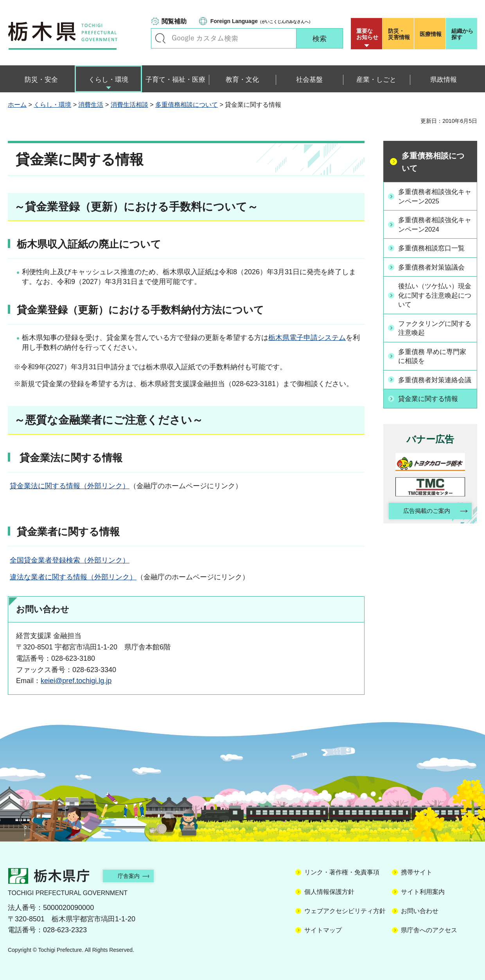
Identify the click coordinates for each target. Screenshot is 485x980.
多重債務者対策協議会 (435, 266)
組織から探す (462, 34)
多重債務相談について (187, 105)
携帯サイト (417, 872)
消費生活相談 (129, 105)
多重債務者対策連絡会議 (435, 385)
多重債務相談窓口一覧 (435, 248)
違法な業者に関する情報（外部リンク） (73, 577)
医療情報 (431, 34)
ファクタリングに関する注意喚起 (435, 328)
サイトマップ (323, 930)
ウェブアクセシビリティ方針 (345, 911)
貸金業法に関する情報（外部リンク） (70, 486)
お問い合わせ (420, 911)
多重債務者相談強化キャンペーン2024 (435, 225)
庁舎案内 (135, 876)
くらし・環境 (52, 105)
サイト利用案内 (423, 892)
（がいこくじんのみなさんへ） (261, 21)
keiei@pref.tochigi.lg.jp (76, 681)
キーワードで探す (160, 38)
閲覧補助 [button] (174, 21)
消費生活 (91, 105)
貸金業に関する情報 (431, 408)
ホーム (17, 105)
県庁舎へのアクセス (429, 930)
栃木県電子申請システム (307, 338)
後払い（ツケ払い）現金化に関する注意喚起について (435, 295)
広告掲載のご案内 (424, 521)
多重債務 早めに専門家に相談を (436, 356)
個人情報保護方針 (329, 892)
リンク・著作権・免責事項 (342, 872)
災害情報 (400, 34)
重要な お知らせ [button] (367, 34)
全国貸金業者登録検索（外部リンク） (70, 560)
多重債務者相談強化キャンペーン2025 (435, 196)
